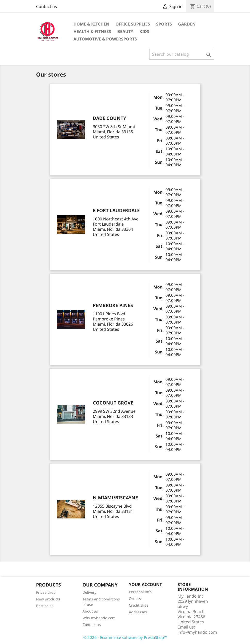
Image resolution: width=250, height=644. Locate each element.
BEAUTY (125, 31)
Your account (145, 584)
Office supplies (133, 24)
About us (90, 611)
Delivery (89, 592)
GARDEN (187, 24)
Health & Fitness (92, 31)
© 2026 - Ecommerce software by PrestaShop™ (125, 637)
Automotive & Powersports (105, 39)
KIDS (144, 31)
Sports (164, 24)
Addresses (138, 612)
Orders (135, 598)
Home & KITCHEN (91, 24)
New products (48, 599)
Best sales (45, 606)
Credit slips (139, 605)
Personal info (140, 592)
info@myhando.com (197, 632)
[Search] (182, 54)
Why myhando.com (99, 618)
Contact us (47, 6)
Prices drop (46, 592)
